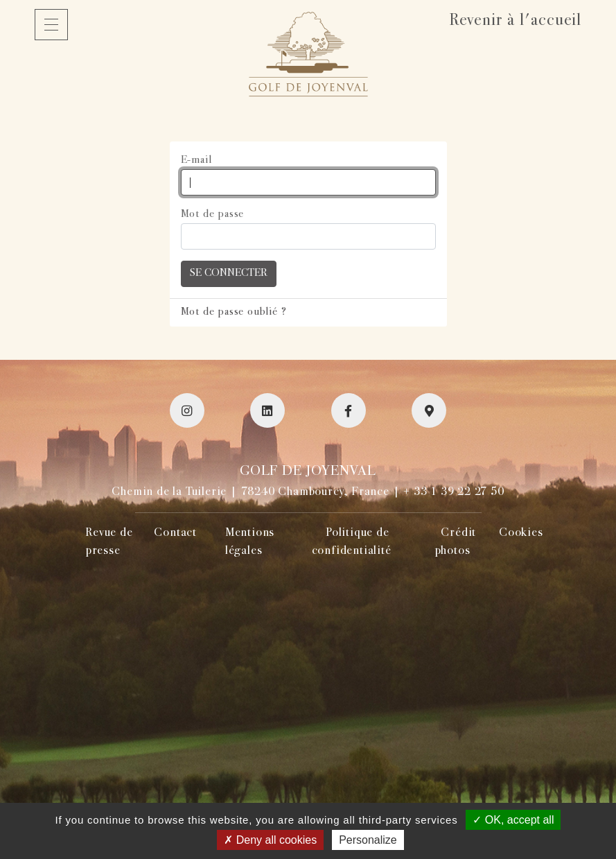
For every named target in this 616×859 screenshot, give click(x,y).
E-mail (196, 160)
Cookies (521, 533)
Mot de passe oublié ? (234, 312)
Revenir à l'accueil (515, 21)
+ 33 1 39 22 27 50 (454, 492)
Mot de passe (213, 215)
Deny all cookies (270, 840)
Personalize (368, 840)
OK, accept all (513, 820)
